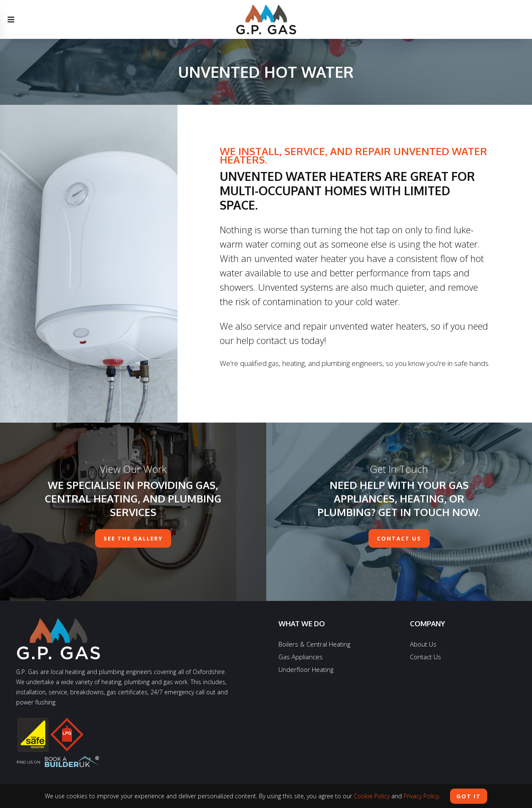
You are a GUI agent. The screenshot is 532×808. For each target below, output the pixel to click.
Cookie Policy (372, 796)
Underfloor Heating (306, 669)
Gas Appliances (301, 657)
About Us (423, 644)
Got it (469, 796)
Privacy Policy (421, 796)
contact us (399, 538)
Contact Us (426, 657)
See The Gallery (133, 538)
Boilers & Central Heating (314, 644)
